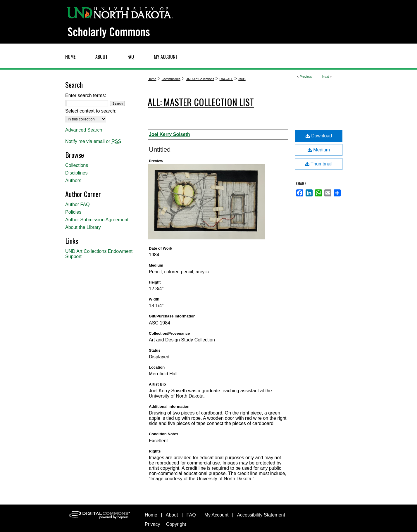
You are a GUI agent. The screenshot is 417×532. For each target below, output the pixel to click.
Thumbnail (319, 164)
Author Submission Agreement (97, 220)
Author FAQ (77, 204)
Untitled (160, 150)
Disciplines (76, 173)
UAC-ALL (226, 79)
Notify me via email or (93, 141)
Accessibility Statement (261, 515)
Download (319, 136)
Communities (171, 79)
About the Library (83, 227)
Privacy (152, 524)
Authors (73, 180)
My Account (217, 515)
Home (152, 79)
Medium (319, 150)
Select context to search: (91, 111)
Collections (77, 165)
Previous (306, 77)
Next (326, 77)
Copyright (176, 524)
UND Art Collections (200, 79)
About (172, 515)
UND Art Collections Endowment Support (99, 254)
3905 (242, 79)
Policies (73, 212)
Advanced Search (84, 130)
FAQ (191, 515)
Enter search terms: (86, 95)
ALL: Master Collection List (201, 102)
